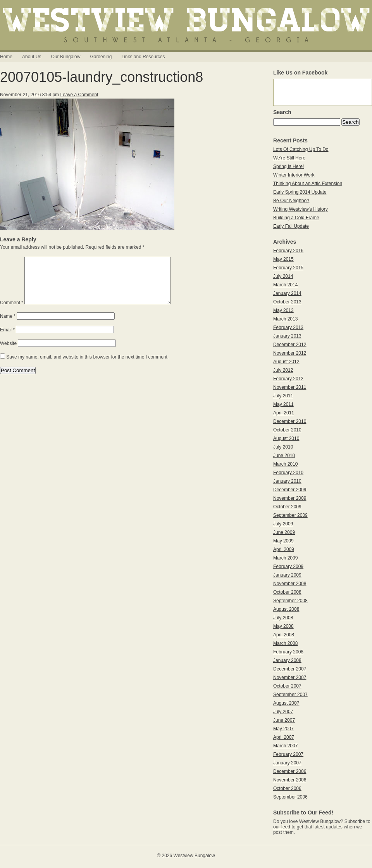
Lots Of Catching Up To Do (301, 149)
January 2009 (287, 575)
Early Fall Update (291, 226)
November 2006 (290, 780)
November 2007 (290, 677)
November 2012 (290, 353)
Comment (12, 312)
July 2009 (283, 524)
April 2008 (284, 635)
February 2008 (288, 652)
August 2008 (286, 609)
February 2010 (288, 473)
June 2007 (284, 720)
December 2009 (290, 490)
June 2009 (284, 532)
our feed (282, 827)
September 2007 (290, 695)
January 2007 (287, 763)
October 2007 (287, 686)
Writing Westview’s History (301, 209)
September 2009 (290, 515)
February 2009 (288, 567)
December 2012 (290, 345)
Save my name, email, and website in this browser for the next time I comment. (87, 366)
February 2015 (288, 268)
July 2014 (283, 276)
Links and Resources (143, 57)
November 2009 (290, 498)
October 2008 (287, 592)
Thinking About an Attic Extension (308, 184)
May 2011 (283, 404)
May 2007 (283, 729)
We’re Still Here (289, 158)
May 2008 (283, 626)
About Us (32, 57)
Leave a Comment (79, 95)
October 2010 (287, 430)
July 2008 (283, 618)
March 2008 (285, 643)
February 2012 (288, 379)
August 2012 (286, 362)
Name (8, 326)
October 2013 (287, 302)
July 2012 (283, 370)
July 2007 (283, 712)
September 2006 (290, 797)
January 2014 (287, 293)
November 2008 (290, 584)
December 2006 (290, 771)
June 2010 (284, 456)
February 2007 (288, 754)
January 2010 (287, 481)
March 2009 (285, 558)
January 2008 (287, 660)
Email (7, 339)
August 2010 (286, 438)
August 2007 (286, 703)
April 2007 (284, 737)
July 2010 (283, 447)
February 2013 (288, 327)
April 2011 (284, 413)
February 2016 (288, 251)
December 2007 (290, 669)
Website (8, 353)
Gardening (101, 57)
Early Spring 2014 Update (300, 192)
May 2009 (283, 541)
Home (6, 57)
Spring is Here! (288, 166)
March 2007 (285, 746)
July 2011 (283, 396)
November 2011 (290, 387)
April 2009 (284, 549)
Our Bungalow (65, 57)
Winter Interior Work (294, 175)
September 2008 (290, 601)
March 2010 (285, 464)
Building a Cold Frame (296, 218)
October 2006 (287, 788)
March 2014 (285, 285)
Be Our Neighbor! (291, 201)
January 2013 (287, 336)
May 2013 (283, 310)
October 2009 (287, 507)
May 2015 (283, 259)
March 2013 (285, 319)
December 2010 (290, 421)
